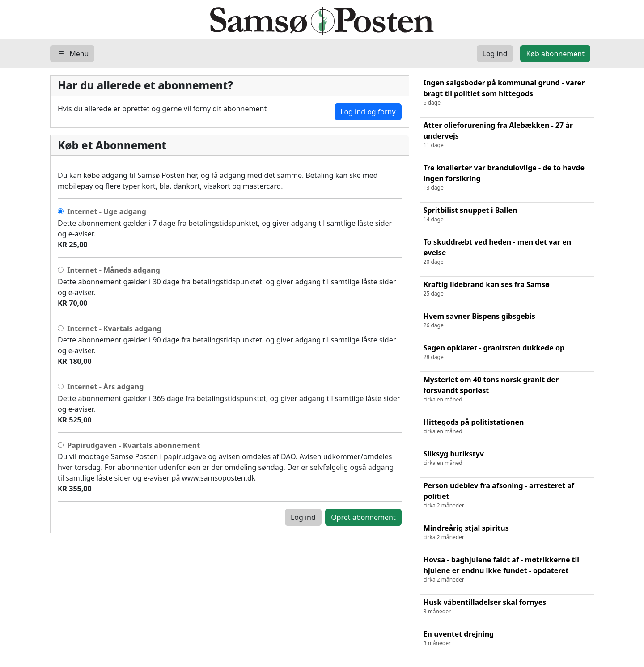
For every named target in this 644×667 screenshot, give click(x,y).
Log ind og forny (368, 112)
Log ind (303, 517)
